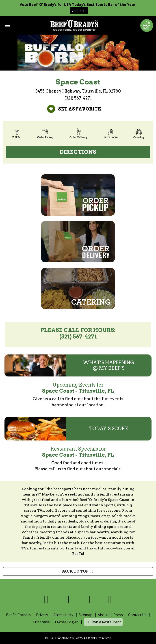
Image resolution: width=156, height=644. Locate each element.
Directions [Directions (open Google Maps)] (78, 152)
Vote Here (79, 11)
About (103, 615)
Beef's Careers (18, 615)
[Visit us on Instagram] (89, 599)
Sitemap (86, 615)
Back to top (78, 571)
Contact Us (137, 615)
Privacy (42, 615)
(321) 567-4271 (78, 98)
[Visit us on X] (68, 599)
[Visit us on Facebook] (46, 599)
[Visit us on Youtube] (110, 599)
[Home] (74, 25)
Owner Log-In (67, 622)
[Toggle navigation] (7, 25)
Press (118, 615)
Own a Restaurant (103, 622)
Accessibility (63, 615)
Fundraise (41, 622)
